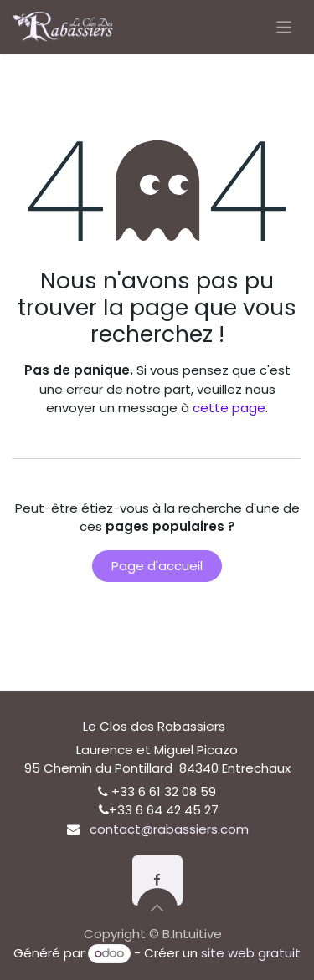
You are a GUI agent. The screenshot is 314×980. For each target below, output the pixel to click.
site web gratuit (251, 953)
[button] (157, 908)
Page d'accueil (157, 566)
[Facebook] (157, 880)
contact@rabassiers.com (169, 829)
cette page (229, 408)
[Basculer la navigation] (284, 26)
